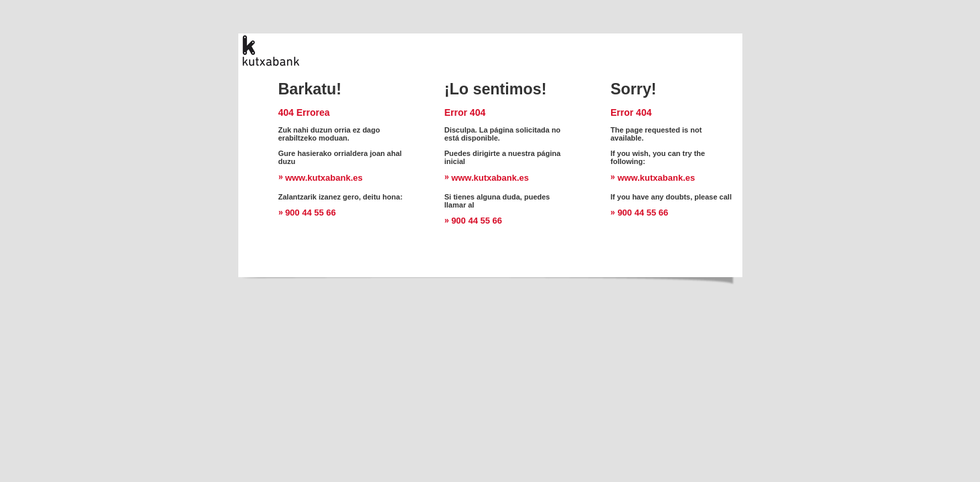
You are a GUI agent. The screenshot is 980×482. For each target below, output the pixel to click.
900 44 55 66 (311, 213)
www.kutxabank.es (324, 178)
